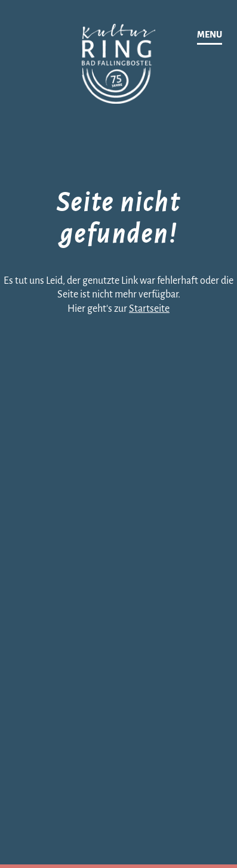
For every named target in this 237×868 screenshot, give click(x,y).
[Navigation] (210, 35)
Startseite (149, 309)
